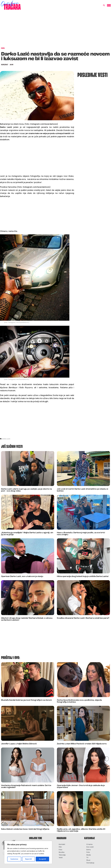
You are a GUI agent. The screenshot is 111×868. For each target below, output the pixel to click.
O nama (89, 845)
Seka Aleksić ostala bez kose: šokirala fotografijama (25, 829)
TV (87, 858)
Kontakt (62, 845)
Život (88, 860)
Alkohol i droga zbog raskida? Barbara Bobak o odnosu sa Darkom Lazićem (27, 619)
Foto (60, 850)
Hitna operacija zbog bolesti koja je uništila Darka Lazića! (83, 576)
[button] (104, 5)
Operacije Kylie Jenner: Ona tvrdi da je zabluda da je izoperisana (81, 786)
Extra (89, 850)
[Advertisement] (55, 30)
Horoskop (90, 863)
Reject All (29, 859)
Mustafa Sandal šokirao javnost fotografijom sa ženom (26, 700)
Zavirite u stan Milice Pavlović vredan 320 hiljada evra (82, 744)
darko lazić (6, 439)
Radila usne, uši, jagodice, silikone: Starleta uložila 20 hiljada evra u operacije (81, 830)
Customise (14, 859)
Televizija (62, 855)
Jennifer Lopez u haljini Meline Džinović (19, 744)
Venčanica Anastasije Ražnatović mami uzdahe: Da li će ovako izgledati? (26, 786)
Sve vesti (90, 847)
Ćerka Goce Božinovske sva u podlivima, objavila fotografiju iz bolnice (79, 701)
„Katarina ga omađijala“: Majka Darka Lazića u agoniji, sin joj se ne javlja (27, 534)
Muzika (62, 852)
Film (60, 847)
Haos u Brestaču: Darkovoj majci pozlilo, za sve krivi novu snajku (81, 534)
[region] (28, 852)
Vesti (61, 858)
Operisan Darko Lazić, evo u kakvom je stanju (22, 576)
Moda (89, 855)
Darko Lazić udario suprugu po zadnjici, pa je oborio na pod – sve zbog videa (26, 490)
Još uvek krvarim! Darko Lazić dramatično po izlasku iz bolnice (83, 490)
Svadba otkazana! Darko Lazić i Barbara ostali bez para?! (83, 618)
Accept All (42, 859)
